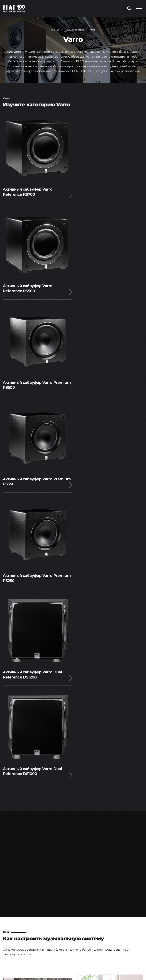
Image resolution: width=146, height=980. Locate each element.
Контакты (10, 945)
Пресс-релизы (13, 899)
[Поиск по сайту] (129, 9)
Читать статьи (73, 763)
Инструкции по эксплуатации (25, 939)
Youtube (62, 966)
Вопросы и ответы (16, 932)
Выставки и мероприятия (22, 905)
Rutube (86, 966)
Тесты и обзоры (14, 912)
